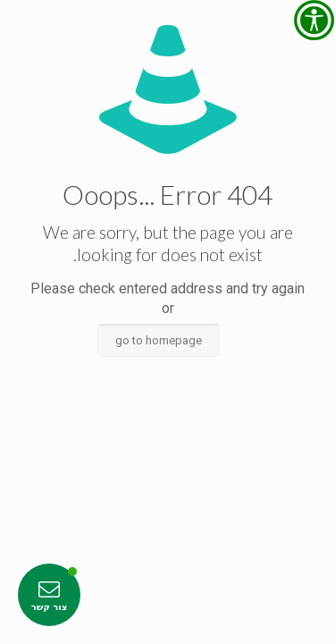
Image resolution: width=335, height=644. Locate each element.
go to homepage (159, 340)
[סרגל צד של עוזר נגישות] (314, 21)
